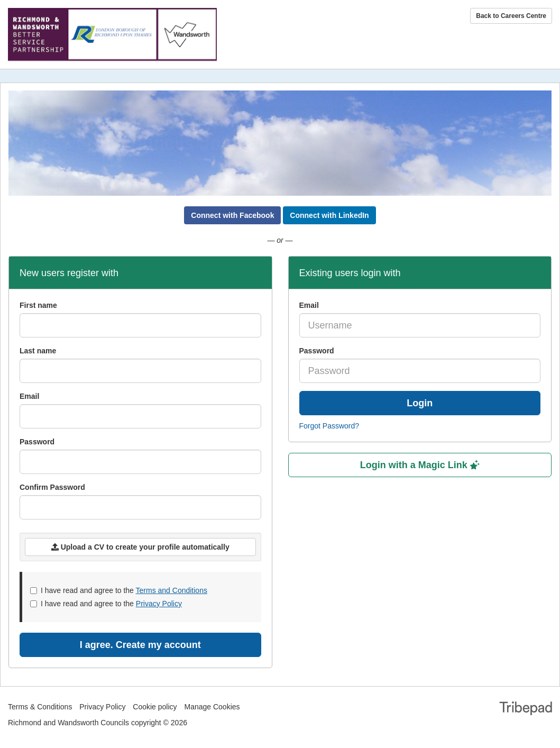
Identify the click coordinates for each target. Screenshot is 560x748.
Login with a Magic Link (420, 465)
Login (420, 403)
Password (317, 351)
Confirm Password (52, 487)
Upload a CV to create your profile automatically (140, 547)
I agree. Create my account (140, 645)
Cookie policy (155, 707)
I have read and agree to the (119, 590)
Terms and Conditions (172, 590)
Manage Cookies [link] (212, 707)
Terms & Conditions (40, 707)
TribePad (526, 709)
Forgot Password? (329, 426)
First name (38, 305)
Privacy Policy (159, 604)
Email (309, 305)
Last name (38, 351)
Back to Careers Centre (511, 16)
